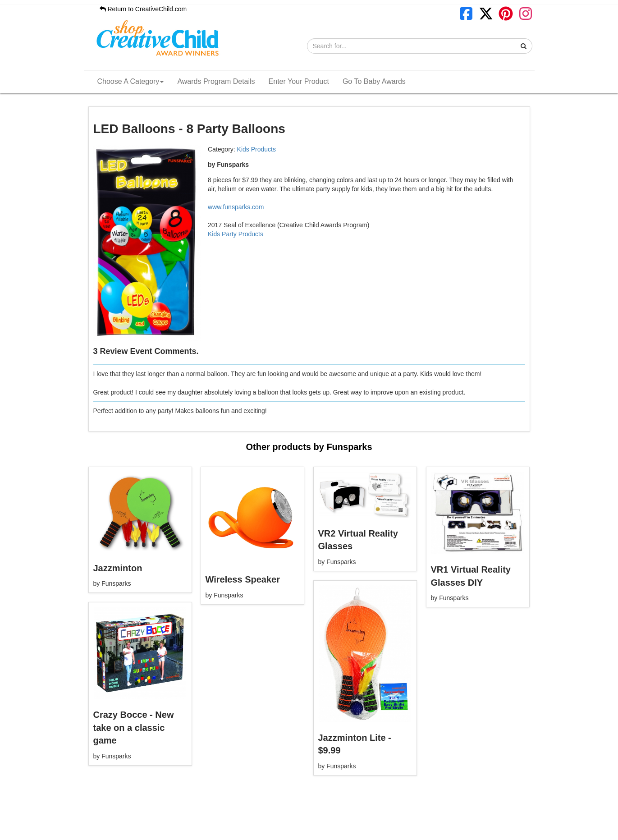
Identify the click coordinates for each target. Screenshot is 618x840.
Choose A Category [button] (131, 81)
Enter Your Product (299, 81)
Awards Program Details (216, 81)
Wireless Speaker (243, 579)
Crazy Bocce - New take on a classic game (134, 728)
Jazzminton (118, 568)
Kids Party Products (236, 234)
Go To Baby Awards (374, 81)
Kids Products (256, 149)
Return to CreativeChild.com (143, 9)
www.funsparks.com (236, 207)
